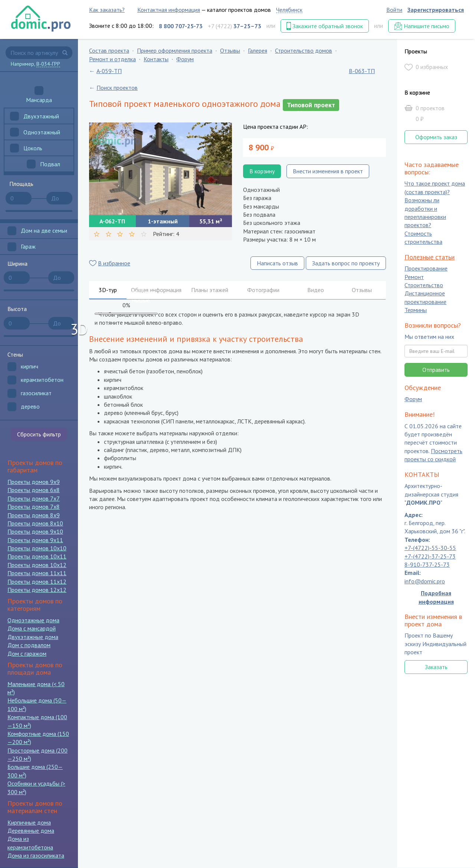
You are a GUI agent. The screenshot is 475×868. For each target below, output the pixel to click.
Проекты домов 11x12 (37, 582)
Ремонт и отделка (112, 59)
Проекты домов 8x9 (34, 515)
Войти (394, 10)
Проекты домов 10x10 (37, 548)
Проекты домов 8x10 (35, 523)
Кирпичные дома (29, 822)
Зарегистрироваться (436, 10)
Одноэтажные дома (33, 620)
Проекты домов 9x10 (35, 531)
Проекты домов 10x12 (37, 565)
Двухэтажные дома (33, 637)
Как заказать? (107, 10)
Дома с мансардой (32, 628)
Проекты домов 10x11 (37, 556)
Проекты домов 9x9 (34, 482)
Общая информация (156, 290)
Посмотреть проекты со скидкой (433, 455)
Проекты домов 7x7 (34, 498)
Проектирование (426, 269)
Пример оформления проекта (175, 50)
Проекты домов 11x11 (37, 573)
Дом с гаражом (27, 654)
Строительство (424, 285)
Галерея (258, 50)
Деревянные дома (31, 831)
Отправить (436, 370)
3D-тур (108, 290)
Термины (416, 310)
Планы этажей (210, 290)
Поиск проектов (117, 88)
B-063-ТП (362, 71)
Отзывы (230, 50)
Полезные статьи (430, 257)
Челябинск (289, 10)
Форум (185, 59)
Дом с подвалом (29, 645)
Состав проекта (109, 50)
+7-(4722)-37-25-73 (430, 556)
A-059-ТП (109, 71)
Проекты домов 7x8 (34, 507)
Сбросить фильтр (39, 434)
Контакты (156, 59)
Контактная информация (169, 10)
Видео (316, 290)
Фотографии (263, 290)
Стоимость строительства (423, 238)
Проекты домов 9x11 (35, 540)
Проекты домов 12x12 (37, 590)
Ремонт (414, 277)
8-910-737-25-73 (427, 564)
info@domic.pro (425, 581)
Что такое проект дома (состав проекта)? (435, 188)
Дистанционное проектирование (425, 298)
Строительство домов (304, 50)
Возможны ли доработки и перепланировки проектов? (425, 213)
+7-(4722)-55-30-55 (430, 548)
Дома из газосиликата (36, 855)
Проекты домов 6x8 (34, 490)
